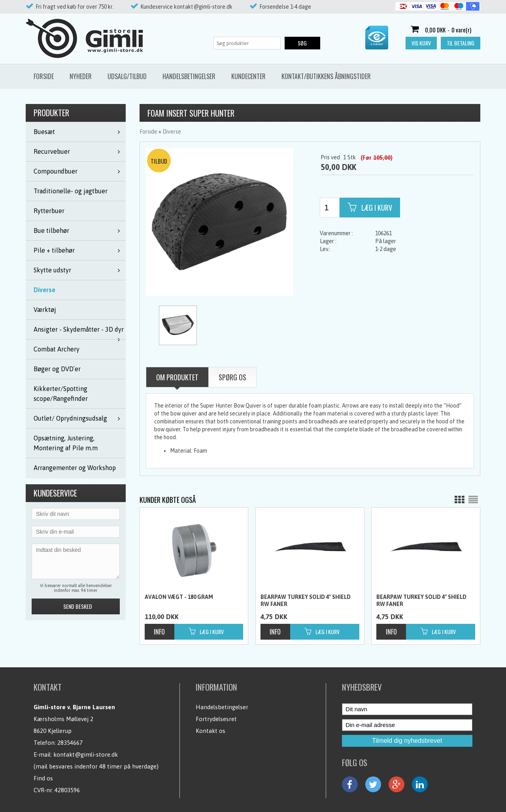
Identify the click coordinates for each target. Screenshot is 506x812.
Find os (43, 778)
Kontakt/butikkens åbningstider (326, 76)
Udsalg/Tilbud (127, 76)
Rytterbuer (49, 211)
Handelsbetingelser (189, 76)
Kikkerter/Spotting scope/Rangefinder (61, 394)
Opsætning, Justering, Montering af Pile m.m (66, 443)
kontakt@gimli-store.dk (86, 754)
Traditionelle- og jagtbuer (71, 191)
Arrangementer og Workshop (75, 468)
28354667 (70, 743)
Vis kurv (421, 43)
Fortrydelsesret (216, 719)
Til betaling (461, 43)
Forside (44, 76)
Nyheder (81, 76)
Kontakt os (211, 731)
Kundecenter (248, 76)
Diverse (44, 290)
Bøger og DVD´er (57, 369)
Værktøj (45, 310)
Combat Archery (57, 349)
